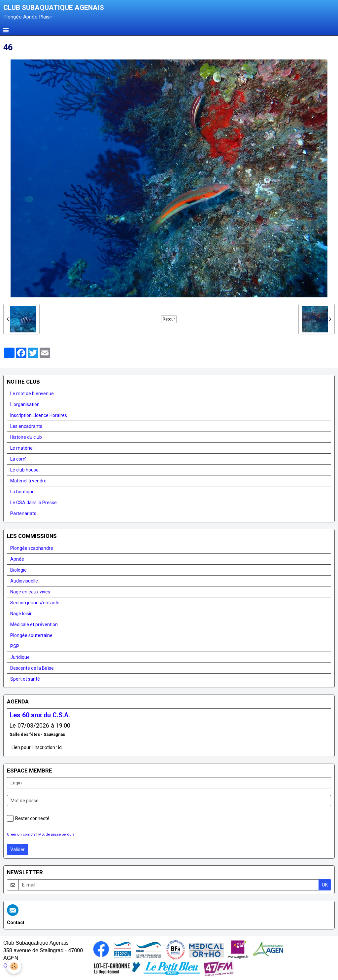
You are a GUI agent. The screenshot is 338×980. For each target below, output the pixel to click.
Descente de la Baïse (32, 668)
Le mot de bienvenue (32, 394)
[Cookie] (14, 966)
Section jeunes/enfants (35, 603)
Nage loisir (21, 614)
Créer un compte (21, 834)
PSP (15, 646)
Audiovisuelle (24, 581)
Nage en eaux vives (30, 592)
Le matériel (22, 448)
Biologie (18, 570)
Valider (17, 849)
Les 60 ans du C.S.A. (40, 715)
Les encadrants (26, 426)
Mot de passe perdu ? (56, 834)
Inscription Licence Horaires (39, 415)
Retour (169, 319)
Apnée (17, 559)
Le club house (24, 470)
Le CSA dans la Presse (34, 503)
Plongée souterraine (31, 635)
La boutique (22, 492)
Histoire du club (26, 437)
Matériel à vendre (28, 481)
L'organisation (25, 404)
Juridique (20, 657)
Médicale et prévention (34, 624)
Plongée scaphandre (32, 548)
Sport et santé (25, 679)
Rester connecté (28, 818)
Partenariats (23, 513)
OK (325, 885)
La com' (18, 459)
